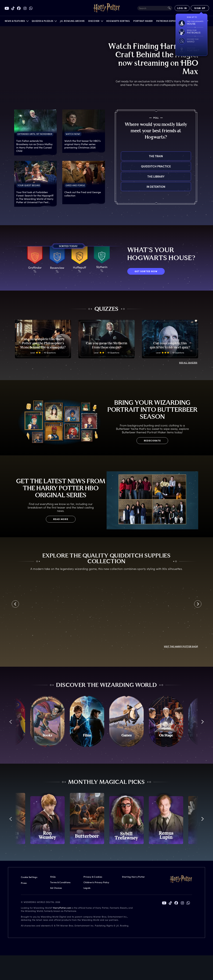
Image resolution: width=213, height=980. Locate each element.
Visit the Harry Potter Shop (181, 562)
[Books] (47, 640)
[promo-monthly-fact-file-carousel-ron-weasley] (47, 737)
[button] (16, 22)
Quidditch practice (121, 166)
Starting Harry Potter (133, 795)
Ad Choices (56, 806)
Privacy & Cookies (93, 795)
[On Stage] (166, 640)
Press (24, 801)
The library (121, 176)
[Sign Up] (200, 8)
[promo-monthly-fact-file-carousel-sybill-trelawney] (126, 737)
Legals (87, 806)
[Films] (87, 640)
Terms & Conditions (60, 801)
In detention (121, 187)
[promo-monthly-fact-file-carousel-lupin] (166, 737)
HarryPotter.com (62, 826)
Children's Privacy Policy (96, 801)
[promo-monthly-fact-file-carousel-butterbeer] (87, 737)
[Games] (126, 640)
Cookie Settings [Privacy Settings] (29, 795)
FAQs (53, 795)
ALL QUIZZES (188, 363)
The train (121, 156)
